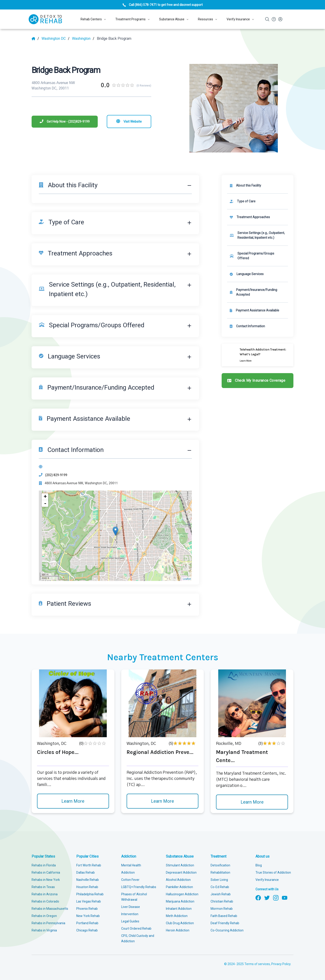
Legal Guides (130, 921)
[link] (258, 201)
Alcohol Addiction (178, 880)
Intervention (130, 914)
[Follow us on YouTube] (285, 897)
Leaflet (187, 579)
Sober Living (219, 880)
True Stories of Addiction (273, 872)
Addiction (129, 856)
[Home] (35, 39)
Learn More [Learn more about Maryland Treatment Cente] (252, 802)
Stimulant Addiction (180, 865)
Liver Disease (131, 907)
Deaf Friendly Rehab (225, 923)
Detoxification (220, 865)
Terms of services (257, 964)
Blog (259, 865)
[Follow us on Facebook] (258, 897)
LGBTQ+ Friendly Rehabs (139, 887)
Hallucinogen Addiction (182, 894)
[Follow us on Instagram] (276, 897)
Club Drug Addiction (180, 923)
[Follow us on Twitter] (267, 897)
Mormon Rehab (222, 909)
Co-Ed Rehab (220, 887)
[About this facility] (258, 186)
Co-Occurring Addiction (227, 930)
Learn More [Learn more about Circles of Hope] (73, 801)
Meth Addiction (177, 916)
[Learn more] (258, 355)
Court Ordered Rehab (136, 929)
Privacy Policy (281, 964)
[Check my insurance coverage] (258, 381)
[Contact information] (258, 326)
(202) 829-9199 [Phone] (56, 475)
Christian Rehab (222, 901)
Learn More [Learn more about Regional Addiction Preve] (162, 801)
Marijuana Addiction (180, 901)
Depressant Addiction (181, 872)
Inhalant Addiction (179, 909)
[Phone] (65, 122)
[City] (83, 39)
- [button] (45, 503)
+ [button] (45, 497)
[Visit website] (129, 122)
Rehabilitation (220, 872)
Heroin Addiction (178, 930)
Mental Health (131, 865)
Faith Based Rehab (224, 916)
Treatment (218, 856)
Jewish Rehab (221, 894)
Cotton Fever (130, 880)
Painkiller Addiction (179, 887)
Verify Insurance (267, 880)
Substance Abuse (180, 856)
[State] (56, 39)
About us (262, 856)
